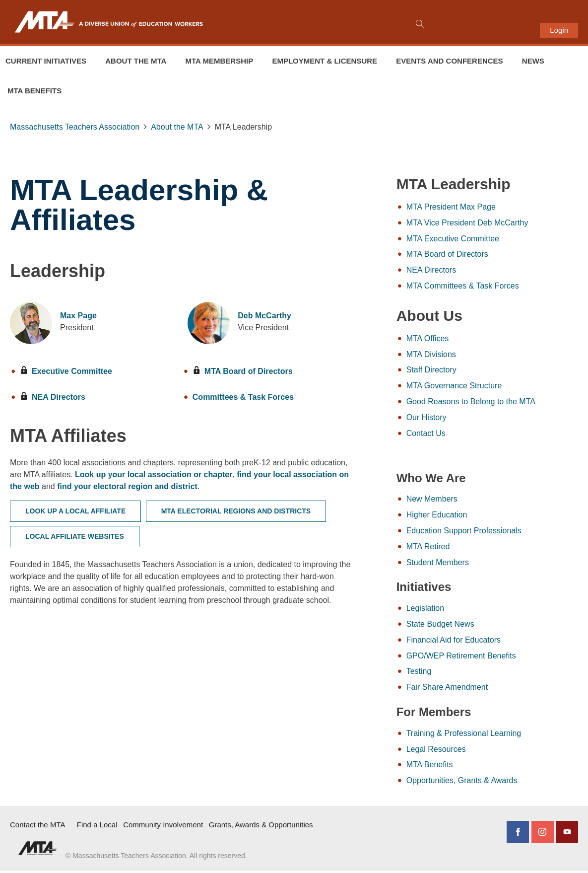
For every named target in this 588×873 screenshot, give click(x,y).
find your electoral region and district (185, 486)
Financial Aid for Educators (476, 642)
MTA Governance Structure (477, 387)
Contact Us (449, 434)
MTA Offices (451, 339)
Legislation (448, 610)
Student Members (460, 564)
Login (559, 30)
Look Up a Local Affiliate (75, 511)
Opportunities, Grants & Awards (485, 783)
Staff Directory (454, 371)
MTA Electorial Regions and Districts (236, 511)
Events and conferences (449, 61)
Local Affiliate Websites (75, 536)
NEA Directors (53, 397)
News (533, 61)
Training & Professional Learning (487, 735)
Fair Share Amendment (470, 690)
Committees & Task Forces (236, 397)
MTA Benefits (34, 91)
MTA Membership (220, 61)
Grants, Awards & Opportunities (261, 827)
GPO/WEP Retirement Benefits (484, 658)
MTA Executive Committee (476, 239)
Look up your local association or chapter (192, 474)
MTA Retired (451, 548)
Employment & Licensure (325, 61)
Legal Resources (459, 751)
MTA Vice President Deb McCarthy (490, 223)
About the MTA (136, 61)
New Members (455, 500)
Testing (442, 674)
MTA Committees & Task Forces (486, 286)
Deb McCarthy (258, 316)
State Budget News (463, 626)
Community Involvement (163, 827)
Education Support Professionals (487, 532)
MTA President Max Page (474, 207)
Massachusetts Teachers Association (75, 127)
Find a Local (97, 827)
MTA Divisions (454, 355)
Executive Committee (66, 371)
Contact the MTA (37, 827)
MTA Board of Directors (236, 371)
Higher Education (460, 516)
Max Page (78, 316)
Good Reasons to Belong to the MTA (494, 402)
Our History (449, 418)
